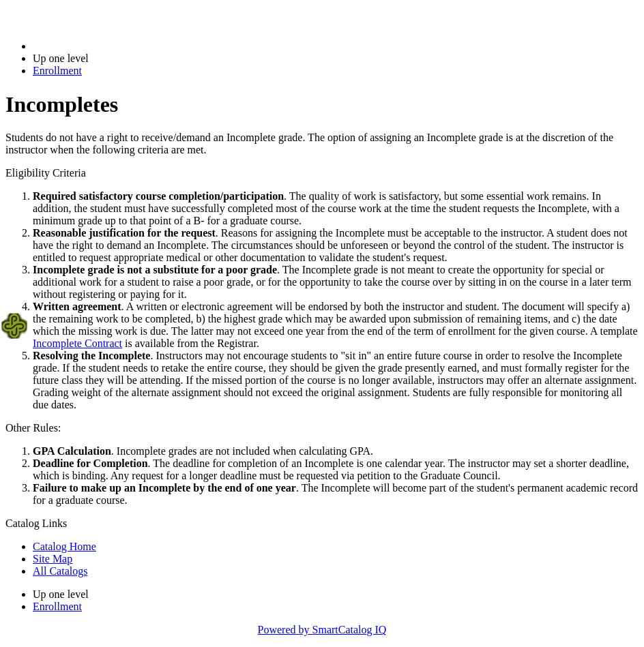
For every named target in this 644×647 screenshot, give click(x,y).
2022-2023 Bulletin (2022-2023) (104, 46)
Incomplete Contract (77, 343)
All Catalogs (60, 571)
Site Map (53, 559)
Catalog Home (64, 546)
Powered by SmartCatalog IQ (322, 630)
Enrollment (57, 71)
